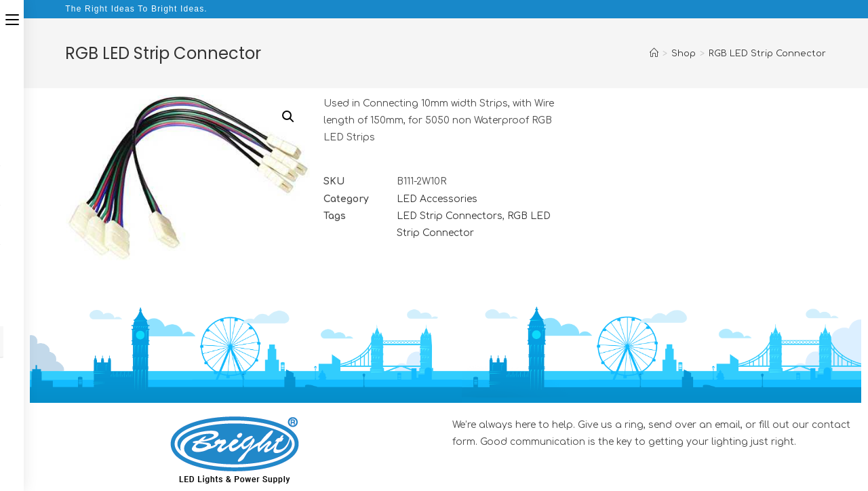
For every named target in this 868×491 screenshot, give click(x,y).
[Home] (654, 54)
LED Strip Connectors (450, 216)
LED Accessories (437, 199)
